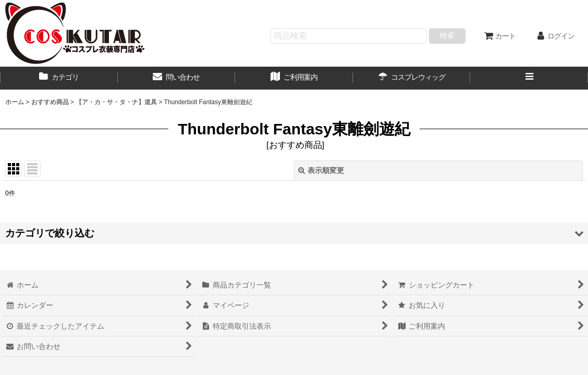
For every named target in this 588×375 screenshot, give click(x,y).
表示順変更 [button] (321, 170)
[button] (529, 78)
